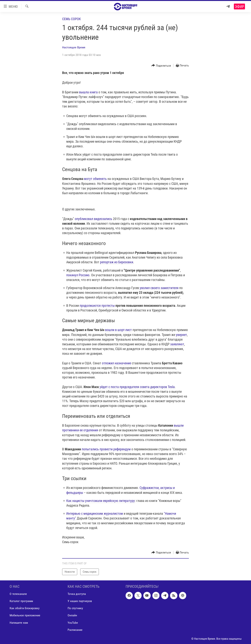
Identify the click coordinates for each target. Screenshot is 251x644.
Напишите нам (19, 622)
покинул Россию (78, 275)
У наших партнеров (80, 601)
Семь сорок (71, 19)
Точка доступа (77, 594)
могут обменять (95, 179)
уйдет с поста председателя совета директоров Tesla (137, 387)
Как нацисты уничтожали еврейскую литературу (101, 501)
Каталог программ (21, 601)
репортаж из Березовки (117, 262)
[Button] (161, 66)
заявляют (177, 344)
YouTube (73, 622)
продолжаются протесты (97, 306)
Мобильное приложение (25, 615)
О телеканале (18, 594)
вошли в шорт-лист (118, 330)
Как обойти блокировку (25, 608)
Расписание (75, 630)
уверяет (181, 335)
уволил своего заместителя (159, 288)
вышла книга (88, 92)
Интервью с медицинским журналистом (95, 513)
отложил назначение (116, 363)
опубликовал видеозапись (93, 219)
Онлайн (72, 615)
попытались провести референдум (106, 449)
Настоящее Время (74, 47)
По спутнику (75, 608)
